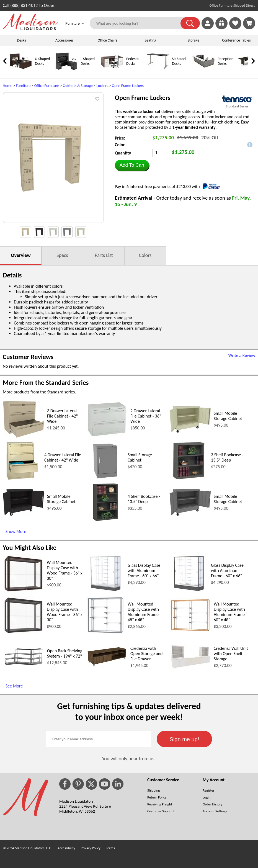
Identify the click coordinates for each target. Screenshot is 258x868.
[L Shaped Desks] (66, 71)
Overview (21, 255)
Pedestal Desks (133, 61)
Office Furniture (47, 86)
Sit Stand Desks (179, 61)
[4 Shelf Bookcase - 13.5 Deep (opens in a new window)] (105, 520)
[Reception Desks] (203, 71)
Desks (21, 40)
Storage (193, 40)
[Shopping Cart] (249, 23)
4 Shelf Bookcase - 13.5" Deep (144, 499)
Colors (145, 255)
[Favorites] (235, 28)
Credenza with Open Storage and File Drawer (146, 654)
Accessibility (66, 848)
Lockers (102, 86)
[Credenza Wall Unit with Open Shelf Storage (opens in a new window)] (190, 667)
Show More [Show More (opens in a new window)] (16, 531)
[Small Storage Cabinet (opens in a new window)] (105, 479)
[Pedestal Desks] (112, 71)
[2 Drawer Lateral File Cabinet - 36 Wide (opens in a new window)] (107, 437)
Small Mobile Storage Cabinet (228, 416)
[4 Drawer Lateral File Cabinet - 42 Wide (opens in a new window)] (22, 479)
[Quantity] (161, 153)
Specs (62, 255)
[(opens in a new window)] (237, 99)
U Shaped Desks (42, 61)
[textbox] (99, 739)
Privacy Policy (91, 848)
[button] (190, 23)
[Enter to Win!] (221, 28)
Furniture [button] (75, 24)
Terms (110, 848)
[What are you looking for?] (139, 23)
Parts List (104, 255)
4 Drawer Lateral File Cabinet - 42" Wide (63, 457)
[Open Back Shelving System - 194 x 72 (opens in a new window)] (24, 666)
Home (7, 86)
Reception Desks (225, 61)
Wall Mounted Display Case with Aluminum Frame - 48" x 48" (144, 612)
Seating (151, 40)
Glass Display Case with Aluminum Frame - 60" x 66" (144, 570)
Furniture (23, 86)
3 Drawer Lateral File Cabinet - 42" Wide (62, 416)
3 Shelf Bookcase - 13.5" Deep (227, 457)
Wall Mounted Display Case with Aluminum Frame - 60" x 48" (230, 612)
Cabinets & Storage (78, 86)
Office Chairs (107, 40)
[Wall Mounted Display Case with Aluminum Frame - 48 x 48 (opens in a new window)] (105, 633)
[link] (249, 23)
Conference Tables (236, 40)
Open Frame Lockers (128, 86)
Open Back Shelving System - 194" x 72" (65, 653)
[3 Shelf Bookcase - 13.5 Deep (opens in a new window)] (189, 479)
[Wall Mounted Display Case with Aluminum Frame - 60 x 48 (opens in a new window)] (190, 631)
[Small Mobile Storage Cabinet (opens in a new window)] (190, 431)
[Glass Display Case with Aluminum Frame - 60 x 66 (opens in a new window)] (105, 592)
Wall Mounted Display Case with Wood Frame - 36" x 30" (65, 570)
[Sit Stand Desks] (158, 71)
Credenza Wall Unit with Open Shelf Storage (231, 654)
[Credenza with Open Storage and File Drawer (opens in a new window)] (107, 666)
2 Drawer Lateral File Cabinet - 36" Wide (146, 416)
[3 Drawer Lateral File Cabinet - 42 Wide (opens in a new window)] (24, 436)
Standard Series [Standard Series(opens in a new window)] (237, 106)
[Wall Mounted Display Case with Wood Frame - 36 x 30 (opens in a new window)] (23, 592)
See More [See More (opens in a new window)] (14, 686)
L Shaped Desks (88, 61)
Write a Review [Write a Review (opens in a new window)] (242, 355)
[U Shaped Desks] (21, 71)
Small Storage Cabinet (140, 457)
